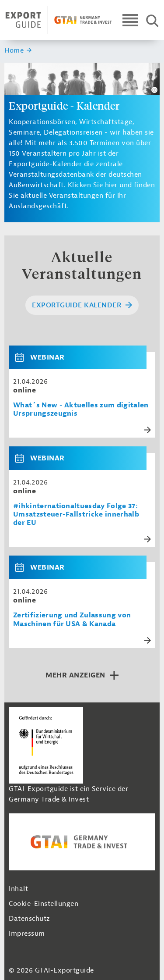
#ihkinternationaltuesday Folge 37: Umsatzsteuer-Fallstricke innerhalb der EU (76, 515)
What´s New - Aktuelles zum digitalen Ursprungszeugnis (81, 410)
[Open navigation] (130, 20)
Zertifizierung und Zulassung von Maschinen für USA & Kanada (72, 620)
